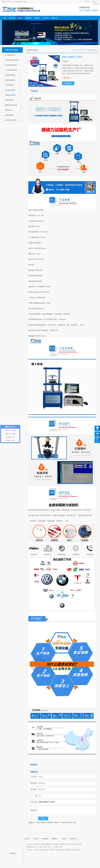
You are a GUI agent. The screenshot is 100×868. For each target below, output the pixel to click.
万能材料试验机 (12, 50)
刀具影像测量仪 (10, 75)
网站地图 (68, 850)
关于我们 (87, 2)
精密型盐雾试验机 (11, 105)
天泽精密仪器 (76, 850)
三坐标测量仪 (9, 85)
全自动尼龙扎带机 (11, 120)
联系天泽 (54, 18)
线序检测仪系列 (10, 90)
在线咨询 (68, 83)
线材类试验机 (9, 100)
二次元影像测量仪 (11, 70)
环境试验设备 (9, 115)
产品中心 (20, 18)
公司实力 (46, 18)
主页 (76, 50)
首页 (5, 18)
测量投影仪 (9, 110)
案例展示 (37, 18)
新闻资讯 (29, 18)
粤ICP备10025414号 (75, 844)
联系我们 (94, 2)
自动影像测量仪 (10, 80)
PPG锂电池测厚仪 (11, 65)
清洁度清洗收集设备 (12, 60)
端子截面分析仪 (10, 55)
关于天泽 (12, 18)
